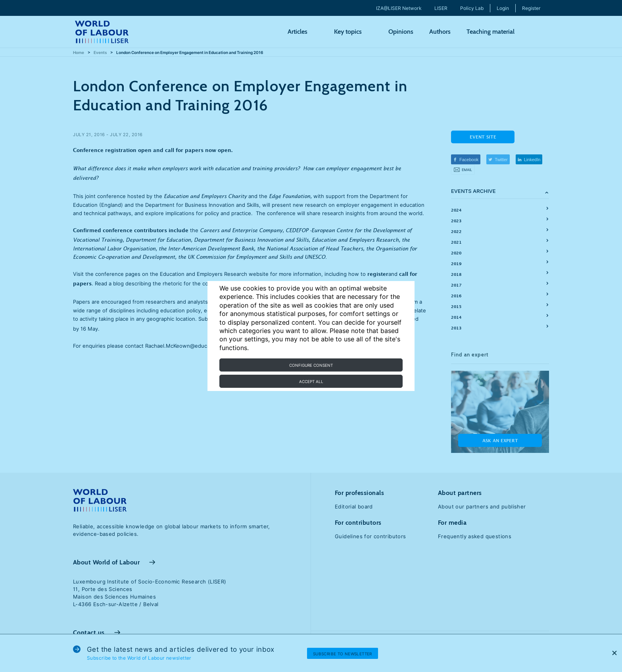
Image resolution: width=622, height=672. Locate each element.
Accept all (311, 381)
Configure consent (311, 365)
